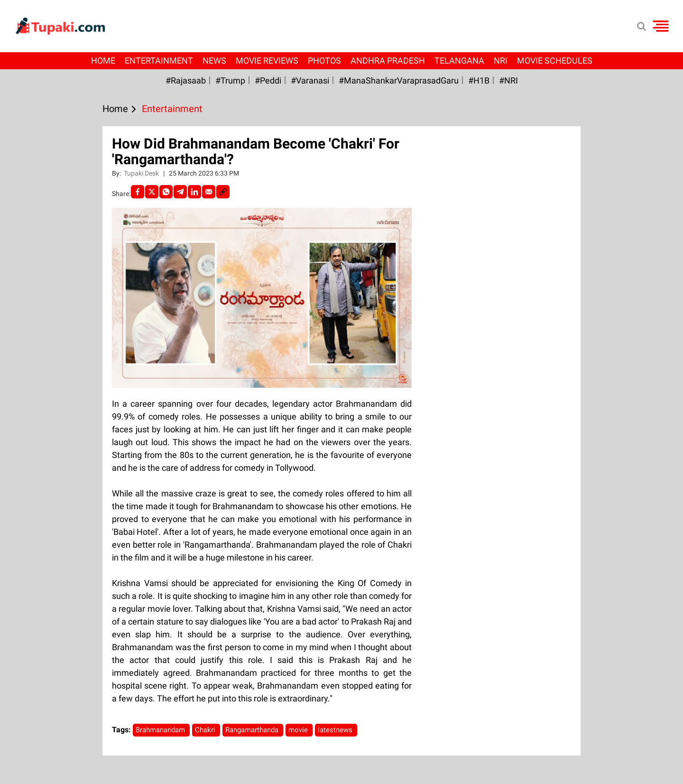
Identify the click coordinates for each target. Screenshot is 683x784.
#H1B (479, 80)
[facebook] (138, 192)
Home (103, 61)
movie (299, 730)
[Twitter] (152, 192)
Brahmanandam (161, 730)
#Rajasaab (186, 80)
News (214, 61)
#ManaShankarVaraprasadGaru (399, 80)
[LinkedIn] (194, 192)
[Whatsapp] (166, 192)
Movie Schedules (555, 61)
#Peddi (268, 80)
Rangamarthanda (253, 730)
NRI (501, 61)
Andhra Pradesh (388, 61)
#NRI (508, 80)
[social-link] (223, 192)
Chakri (206, 730)
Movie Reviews (267, 61)
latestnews (336, 730)
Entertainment (159, 61)
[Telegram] (180, 192)
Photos (324, 61)
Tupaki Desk (142, 173)
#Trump (230, 80)
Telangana (459, 61)
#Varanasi (310, 80)
